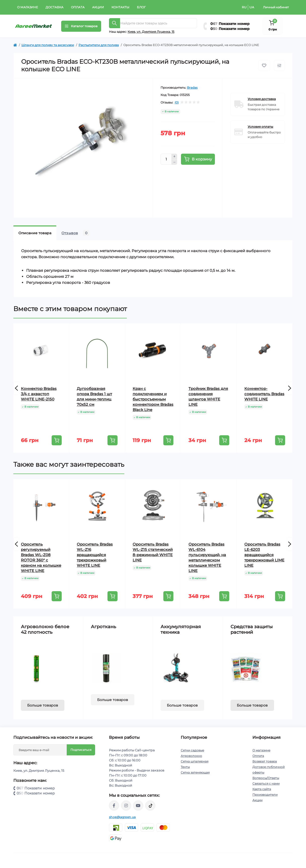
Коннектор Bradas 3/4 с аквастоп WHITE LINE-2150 (39, 394)
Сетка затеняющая (195, 772)
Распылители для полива (99, 45)
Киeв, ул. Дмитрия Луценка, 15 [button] (151, 32)
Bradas (192, 88)
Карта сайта (262, 789)
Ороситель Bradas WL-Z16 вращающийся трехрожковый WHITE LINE (95, 555)
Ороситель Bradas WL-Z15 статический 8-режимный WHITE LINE (153, 552)
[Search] (114, 23)
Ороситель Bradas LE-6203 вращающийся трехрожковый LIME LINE (264, 555)
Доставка (54, 7)
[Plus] (174, 156)
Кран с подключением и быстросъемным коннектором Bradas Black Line (153, 399)
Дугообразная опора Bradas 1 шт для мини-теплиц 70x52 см (94, 396)
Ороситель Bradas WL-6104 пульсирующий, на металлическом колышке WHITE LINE (207, 557)
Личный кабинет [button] (276, 7)
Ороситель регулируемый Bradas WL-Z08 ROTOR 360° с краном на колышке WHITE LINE (41, 557)
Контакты (120, 7)
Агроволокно (191, 756)
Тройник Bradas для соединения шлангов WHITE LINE (208, 396)
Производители (265, 795)
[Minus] (174, 162)
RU (244, 7)
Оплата (78, 7)
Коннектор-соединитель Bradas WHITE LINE (264, 394)
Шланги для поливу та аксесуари (48, 45)
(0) (177, 103)
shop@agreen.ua (122, 817)
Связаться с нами (266, 783)
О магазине (28, 7)
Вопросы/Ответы (266, 778)
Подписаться (81, 750)
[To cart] (57, 440)
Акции (98, 7)
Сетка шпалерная (195, 761)
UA (252, 7)
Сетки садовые (192, 750)
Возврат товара (265, 761)
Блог (141, 7)
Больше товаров (43, 705)
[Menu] (81, 26)
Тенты (185, 767)
